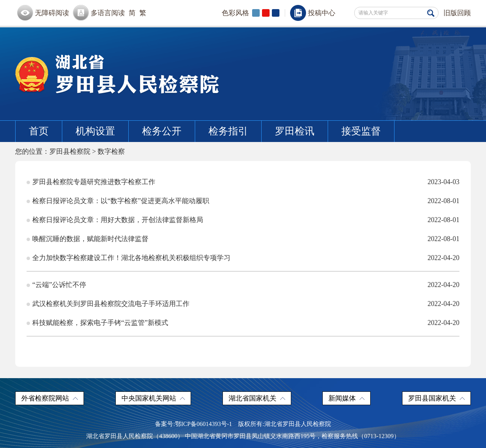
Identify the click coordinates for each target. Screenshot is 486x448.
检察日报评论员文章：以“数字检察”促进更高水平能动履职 (121, 201)
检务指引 (228, 131)
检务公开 (162, 131)
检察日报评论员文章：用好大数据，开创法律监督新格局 (118, 220)
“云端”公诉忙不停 (59, 285)
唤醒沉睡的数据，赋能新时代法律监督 (90, 239)
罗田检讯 (295, 131)
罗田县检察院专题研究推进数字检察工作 (94, 182)
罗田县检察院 (70, 151)
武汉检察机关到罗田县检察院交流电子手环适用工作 (111, 304)
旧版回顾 (457, 13)
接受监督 (361, 131)
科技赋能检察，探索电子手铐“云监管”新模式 (100, 323)
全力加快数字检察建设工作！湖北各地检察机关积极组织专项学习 (131, 258)
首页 (39, 131)
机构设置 (95, 131)
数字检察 (111, 151)
